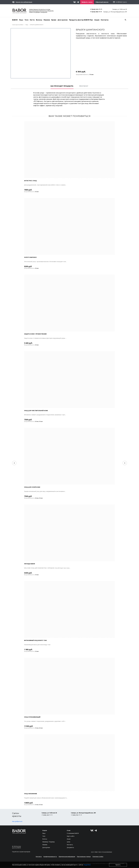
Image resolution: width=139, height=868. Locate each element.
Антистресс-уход (30, 181)
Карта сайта (71, 836)
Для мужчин (63, 20)
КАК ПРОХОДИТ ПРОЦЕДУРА (62, 86)
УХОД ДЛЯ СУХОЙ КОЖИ (32, 487)
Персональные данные (84, 857)
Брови (54, 20)
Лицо (21, 20)
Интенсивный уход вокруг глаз (35, 640)
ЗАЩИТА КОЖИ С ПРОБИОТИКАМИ (36, 334)
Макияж (47, 20)
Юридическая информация (67, 857)
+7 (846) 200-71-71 (96, 9)
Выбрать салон (87, 2)
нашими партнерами (25, 852)
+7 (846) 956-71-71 (96, 12)
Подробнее (87, 865)
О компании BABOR (73, 833)
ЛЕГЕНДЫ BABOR (30, 564)
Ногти (32, 20)
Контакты (105, 20)
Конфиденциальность (50, 857)
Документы (70, 848)
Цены (69, 842)
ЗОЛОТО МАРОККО (31, 257)
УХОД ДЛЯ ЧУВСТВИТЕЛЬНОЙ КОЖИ (36, 411)
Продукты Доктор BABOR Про (81, 20)
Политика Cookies (98, 857)
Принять (118, 865)
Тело (27, 20)
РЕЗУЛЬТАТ (84, 86)
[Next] (125, 463)
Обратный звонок (102, 2)
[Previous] (14, 463)
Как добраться (17, 821)
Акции (97, 20)
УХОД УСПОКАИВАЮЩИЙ (32, 717)
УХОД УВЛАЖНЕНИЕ (31, 794)
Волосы (39, 20)
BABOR (15, 20)
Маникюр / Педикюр (48, 842)
